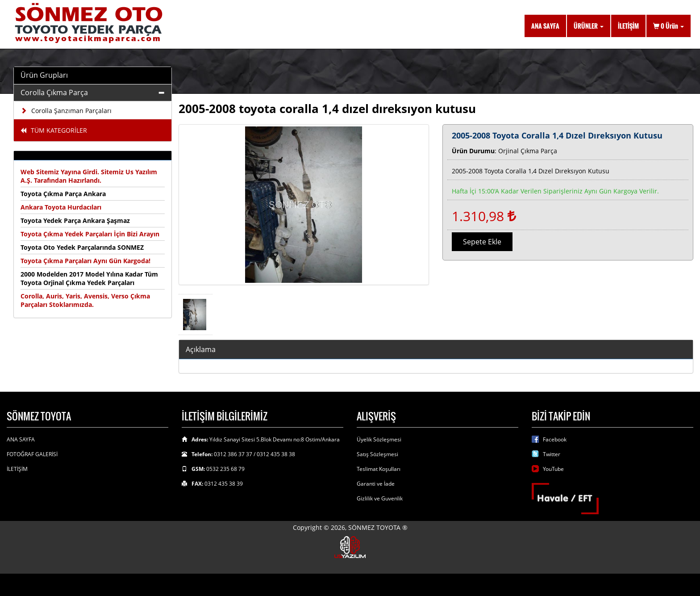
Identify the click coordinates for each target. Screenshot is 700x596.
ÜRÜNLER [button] (589, 26)
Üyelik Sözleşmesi (379, 439)
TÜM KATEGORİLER (54, 130)
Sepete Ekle (482, 242)
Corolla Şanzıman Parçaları (66, 111)
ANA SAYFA (545, 26)
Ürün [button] (669, 26)
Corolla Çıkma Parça (54, 92)
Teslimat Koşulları (379, 469)
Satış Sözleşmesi (377, 454)
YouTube (553, 469)
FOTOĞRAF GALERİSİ (32, 454)
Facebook (555, 439)
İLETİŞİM (628, 26)
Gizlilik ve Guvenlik (380, 498)
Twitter (552, 454)
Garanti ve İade (376, 484)
